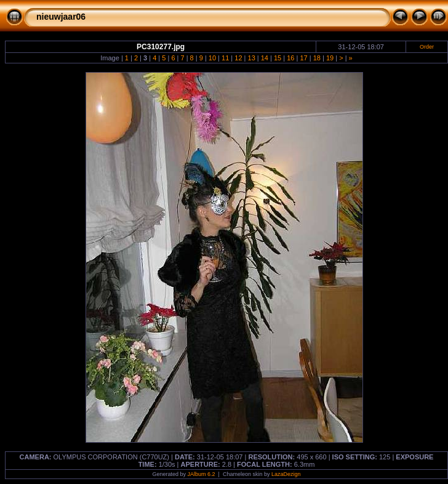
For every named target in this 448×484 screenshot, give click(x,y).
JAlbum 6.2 (202, 474)
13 (252, 58)
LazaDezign (286, 474)
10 (212, 58)
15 (278, 58)
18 (317, 58)
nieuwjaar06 (61, 17)
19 (330, 58)
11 (225, 58)
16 (290, 58)
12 (238, 58)
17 (303, 58)
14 (265, 58)
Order (427, 47)
